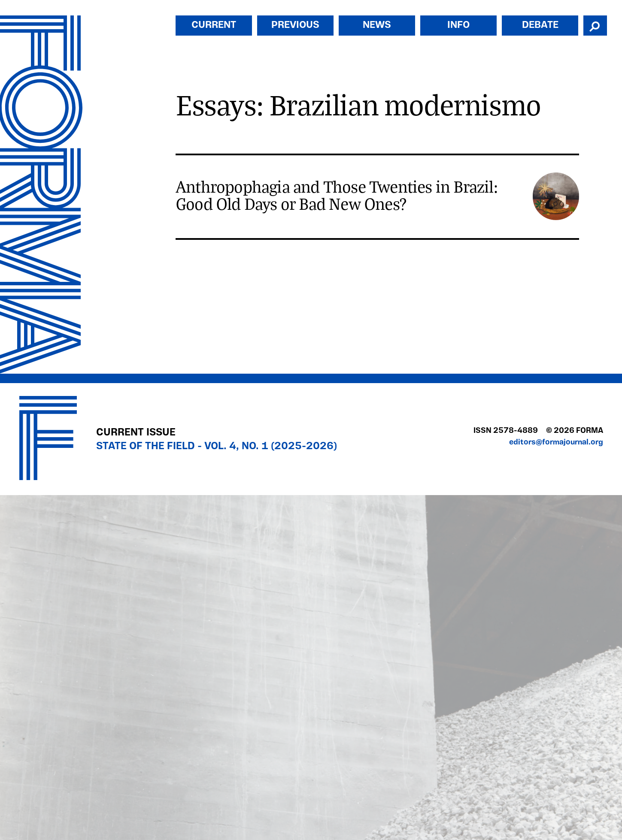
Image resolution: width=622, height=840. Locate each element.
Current (214, 26)
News (377, 26)
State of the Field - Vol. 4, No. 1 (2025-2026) (217, 447)
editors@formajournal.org (556, 443)
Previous (295, 26)
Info (458, 26)
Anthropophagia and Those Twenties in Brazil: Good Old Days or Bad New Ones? (337, 195)
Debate (540, 26)
